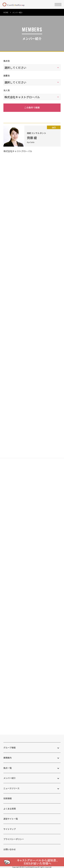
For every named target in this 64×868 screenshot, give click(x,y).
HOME (6, 12)
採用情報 (8, 795)
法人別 (7, 88)
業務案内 (8, 754)
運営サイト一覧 (11, 815)
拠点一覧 (8, 764)
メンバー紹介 (10, 775)
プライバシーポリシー (14, 836)
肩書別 (7, 74)
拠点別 (7, 61)
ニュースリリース (11, 785)
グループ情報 (9, 744)
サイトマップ (10, 825)
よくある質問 (10, 805)
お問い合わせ (10, 846)
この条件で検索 (32, 104)
